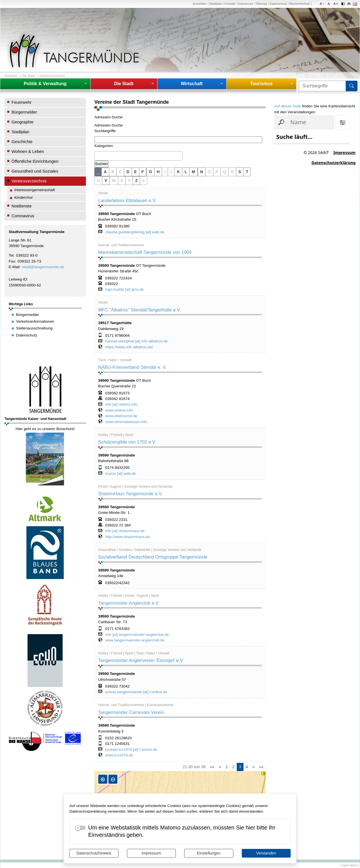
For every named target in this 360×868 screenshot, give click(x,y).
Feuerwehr (22, 102)
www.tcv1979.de (119, 755)
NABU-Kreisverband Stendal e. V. (133, 367)
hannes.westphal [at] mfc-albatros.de (136, 341)
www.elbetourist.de (121, 416)
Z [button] (136, 180)
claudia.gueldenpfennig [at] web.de (135, 232)
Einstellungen (209, 853)
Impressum (151, 853)
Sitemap (261, 4)
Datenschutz (278, 4)
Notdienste (22, 206)
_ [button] (98, 172)
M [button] (193, 172)
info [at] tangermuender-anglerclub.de (137, 635)
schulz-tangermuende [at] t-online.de (136, 692)
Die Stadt (29, 76)
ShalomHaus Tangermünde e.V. (131, 494)
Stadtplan (216, 4)
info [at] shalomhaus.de (125, 531)
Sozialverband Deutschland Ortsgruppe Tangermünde (153, 557)
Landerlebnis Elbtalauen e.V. (127, 200)
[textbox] (97, 156)
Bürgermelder (24, 112)
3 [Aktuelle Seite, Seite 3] (240, 767)
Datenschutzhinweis (94, 853)
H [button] (158, 172)
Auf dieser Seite (288, 106)
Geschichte (22, 142)
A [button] (105, 172)
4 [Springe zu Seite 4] (247, 767)
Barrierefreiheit (300, 4)
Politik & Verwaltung (45, 84)
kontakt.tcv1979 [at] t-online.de (131, 750)
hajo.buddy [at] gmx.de (125, 290)
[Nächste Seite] (254, 767)
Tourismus (261, 84)
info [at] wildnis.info (121, 404)
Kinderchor (24, 197)
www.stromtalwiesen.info (126, 422)
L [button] (186, 172)
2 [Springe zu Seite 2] (233, 767)
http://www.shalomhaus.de (128, 537)
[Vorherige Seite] (220, 767)
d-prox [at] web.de (121, 474)
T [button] (247, 172)
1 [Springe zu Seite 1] (227, 767)
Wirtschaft (192, 84)
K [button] (178, 172)
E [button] (135, 172)
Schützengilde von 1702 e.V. (127, 442)
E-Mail (14, 267)
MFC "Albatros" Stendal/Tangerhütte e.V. (140, 310)
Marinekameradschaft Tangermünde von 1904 (145, 252)
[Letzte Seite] (261, 767)
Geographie (22, 122)
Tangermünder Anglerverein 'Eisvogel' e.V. (141, 660)
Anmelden (200, 4)
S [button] (240, 172)
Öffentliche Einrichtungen (35, 161)
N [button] (202, 172)
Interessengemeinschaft (35, 190)
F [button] (143, 172)
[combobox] (138, 156)
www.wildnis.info (119, 410)
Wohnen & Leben (28, 151)
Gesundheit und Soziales (35, 171)
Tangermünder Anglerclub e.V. (129, 603)
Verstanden (266, 853)
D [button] (128, 172)
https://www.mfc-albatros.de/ (129, 347)
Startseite (11, 76)
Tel (11, 255)
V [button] (106, 180)
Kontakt (230, 4)
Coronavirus (23, 216)
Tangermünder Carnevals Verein (131, 712)
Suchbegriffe (105, 131)
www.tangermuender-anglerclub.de (135, 640)
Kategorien (104, 146)
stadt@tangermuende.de (43, 267)
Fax (12, 261)
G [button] (150, 172)
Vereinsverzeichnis (52, 76)
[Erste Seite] (212, 767)
